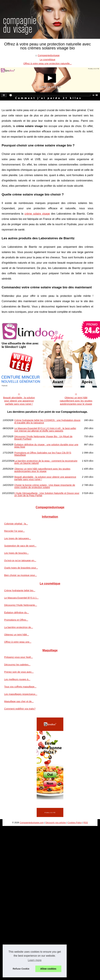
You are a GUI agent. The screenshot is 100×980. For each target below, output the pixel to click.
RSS (86, 823)
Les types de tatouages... (18, 538)
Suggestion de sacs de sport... (20, 546)
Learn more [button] (35, 960)
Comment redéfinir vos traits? (20, 709)
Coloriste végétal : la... (16, 524)
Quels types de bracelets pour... (21, 568)
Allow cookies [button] (48, 969)
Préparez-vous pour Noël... (18, 657)
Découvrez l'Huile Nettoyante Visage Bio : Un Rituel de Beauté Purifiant (43, 438)
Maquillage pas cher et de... (19, 701)
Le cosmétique (47, 60)
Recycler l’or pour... (14, 531)
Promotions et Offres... (16, 620)
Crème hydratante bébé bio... (20, 590)
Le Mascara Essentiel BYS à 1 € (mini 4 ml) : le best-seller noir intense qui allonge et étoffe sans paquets (45, 430)
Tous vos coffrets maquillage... (20, 687)
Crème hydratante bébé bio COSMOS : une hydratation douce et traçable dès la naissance (47, 421)
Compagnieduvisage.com (32, 823)
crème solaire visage (37, 214)
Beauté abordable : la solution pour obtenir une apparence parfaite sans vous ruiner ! (19, 401)
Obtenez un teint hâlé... (17, 635)
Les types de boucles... (16, 553)
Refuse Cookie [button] (21, 969)
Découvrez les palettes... (17, 665)
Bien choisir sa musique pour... (20, 575)
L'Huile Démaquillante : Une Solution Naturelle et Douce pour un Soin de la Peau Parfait (47, 494)
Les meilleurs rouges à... (17, 679)
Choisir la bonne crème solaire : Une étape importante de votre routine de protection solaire (45, 486)
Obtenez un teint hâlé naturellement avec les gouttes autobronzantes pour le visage (76, 401)
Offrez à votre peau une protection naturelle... (47, 64)
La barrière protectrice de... (19, 627)
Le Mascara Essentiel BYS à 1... (21, 598)
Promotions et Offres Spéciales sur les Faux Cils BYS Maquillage (43, 454)
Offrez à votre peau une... (18, 642)
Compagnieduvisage (49, 55)
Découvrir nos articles (56, 823)
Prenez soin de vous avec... (19, 672)
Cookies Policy (75, 823)
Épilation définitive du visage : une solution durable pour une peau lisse (46, 446)
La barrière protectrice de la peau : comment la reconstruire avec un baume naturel (46, 462)
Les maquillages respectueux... (21, 694)
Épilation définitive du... (16, 613)
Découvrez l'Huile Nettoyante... (21, 605)
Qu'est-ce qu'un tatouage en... (20, 560)
